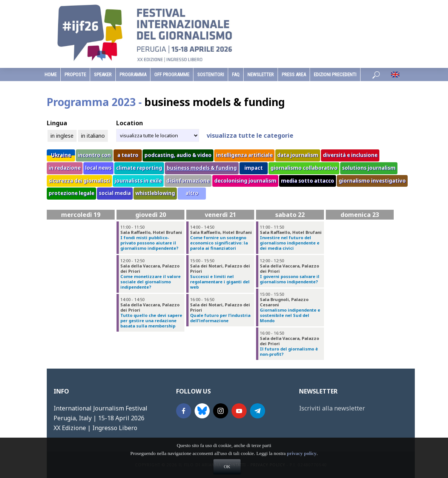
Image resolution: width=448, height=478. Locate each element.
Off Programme (172, 75)
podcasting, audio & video (178, 155)
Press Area (294, 75)
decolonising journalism (245, 181)
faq (236, 75)
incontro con (94, 155)
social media (115, 193)
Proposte (75, 75)
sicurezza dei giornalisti (79, 181)
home (51, 75)
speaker (103, 75)
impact (254, 168)
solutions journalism (369, 168)
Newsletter (261, 75)
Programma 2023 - (166, 102)
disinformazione (188, 181)
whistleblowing (155, 193)
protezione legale (71, 193)
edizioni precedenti (335, 75)
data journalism (298, 155)
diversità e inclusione (350, 155)
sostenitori (211, 75)
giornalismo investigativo (372, 181)
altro (192, 193)
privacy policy (302, 467)
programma (133, 75)
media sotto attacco (308, 181)
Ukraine (61, 155)
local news (98, 168)
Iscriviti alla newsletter (332, 408)
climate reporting (139, 168)
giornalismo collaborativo (304, 168)
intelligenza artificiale (244, 155)
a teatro (128, 155)
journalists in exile (138, 181)
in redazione (65, 168)
